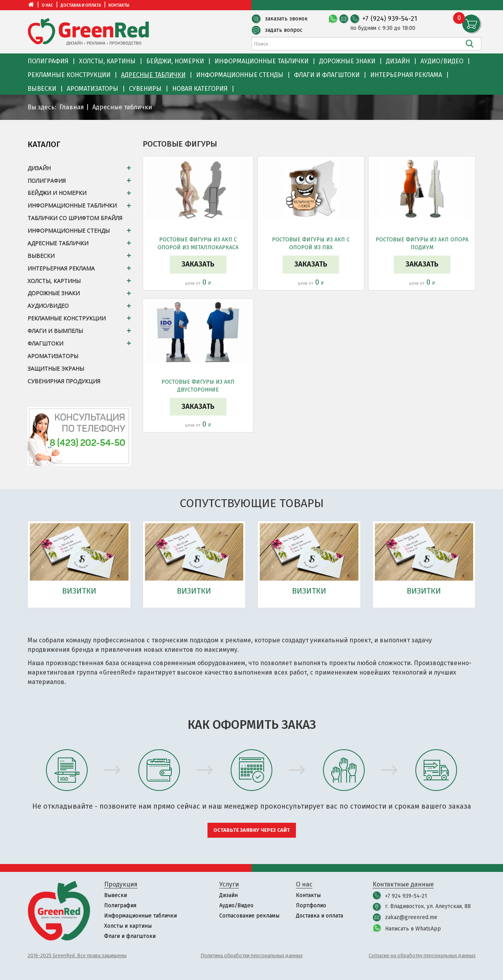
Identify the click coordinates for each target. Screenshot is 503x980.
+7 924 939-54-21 (406, 896)
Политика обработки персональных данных (251, 955)
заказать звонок (286, 19)
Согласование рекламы (249, 916)
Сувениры (145, 89)
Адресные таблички (153, 75)
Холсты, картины (107, 61)
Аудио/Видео (442, 61)
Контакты (119, 6)
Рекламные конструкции (69, 75)
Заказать (198, 264)
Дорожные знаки (347, 61)
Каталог (44, 144)
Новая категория (200, 89)
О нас (47, 6)
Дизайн (398, 61)
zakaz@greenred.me (411, 917)
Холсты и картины (128, 926)
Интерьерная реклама (406, 75)
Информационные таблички (262, 61)
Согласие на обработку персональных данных (422, 955)
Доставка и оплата (81, 6)
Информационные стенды (240, 75)
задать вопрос (284, 30)
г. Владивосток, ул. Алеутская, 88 (428, 906)
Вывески (42, 89)
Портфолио (311, 906)
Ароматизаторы (93, 89)
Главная (72, 107)
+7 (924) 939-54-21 (390, 19)
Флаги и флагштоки (327, 75)
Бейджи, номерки (175, 61)
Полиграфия (48, 61)
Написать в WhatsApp (413, 929)
